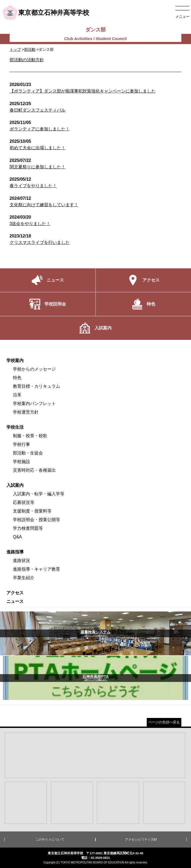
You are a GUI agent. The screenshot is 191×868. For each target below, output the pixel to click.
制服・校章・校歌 (30, 436)
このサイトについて (50, 839)
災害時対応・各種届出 (34, 470)
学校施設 (21, 462)
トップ (15, 49)
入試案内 (15, 485)
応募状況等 (24, 502)
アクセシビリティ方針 (141, 839)
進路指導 (15, 552)
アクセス (15, 593)
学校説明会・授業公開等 (36, 520)
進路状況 (21, 561)
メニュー (182, 17)
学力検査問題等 (28, 528)
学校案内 (15, 360)
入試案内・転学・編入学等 (39, 494)
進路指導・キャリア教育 (36, 569)
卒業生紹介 (24, 578)
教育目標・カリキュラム (36, 386)
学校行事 (21, 444)
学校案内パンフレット (34, 403)
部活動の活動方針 (27, 60)
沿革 (17, 395)
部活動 (30, 49)
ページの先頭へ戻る (164, 722)
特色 (17, 378)
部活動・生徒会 (28, 453)
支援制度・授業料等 (32, 511)
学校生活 (15, 427)
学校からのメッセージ (34, 369)
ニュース (15, 601)
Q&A (17, 537)
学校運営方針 (26, 412)
